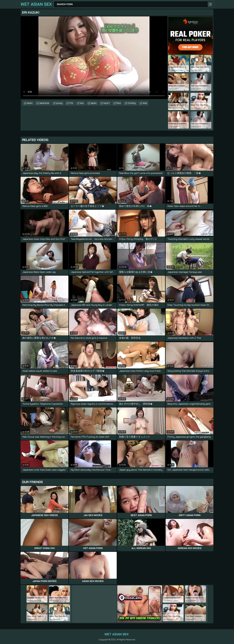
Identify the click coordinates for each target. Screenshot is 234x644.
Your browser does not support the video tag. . (94, 58)
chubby (132, 103)
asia (145, 103)
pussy (59, 103)
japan (94, 103)
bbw (119, 103)
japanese (44, 103)
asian (30, 103)
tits (71, 103)
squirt (107, 103)
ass (82, 103)
